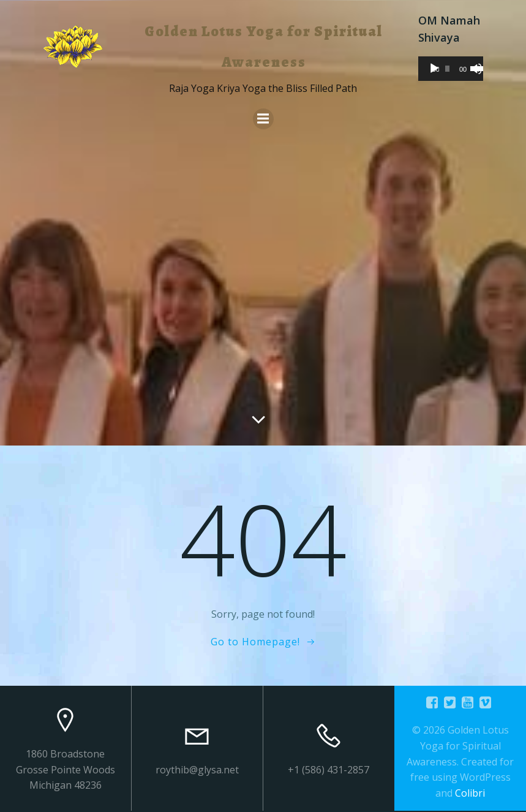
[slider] (447, 69)
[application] (451, 69)
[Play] (434, 69)
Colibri (470, 793)
